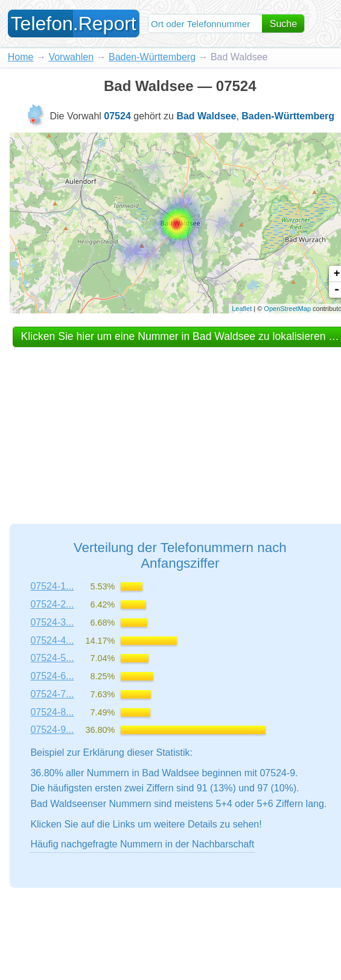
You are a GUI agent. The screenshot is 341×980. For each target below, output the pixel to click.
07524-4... (52, 640)
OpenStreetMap (287, 309)
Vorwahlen (71, 57)
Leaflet (242, 309)
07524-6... (52, 676)
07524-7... (52, 694)
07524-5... (52, 658)
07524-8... (52, 712)
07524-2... (52, 604)
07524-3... (52, 622)
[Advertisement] (180, 424)
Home (21, 57)
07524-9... (52, 730)
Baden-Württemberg (152, 57)
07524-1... (52, 586)
